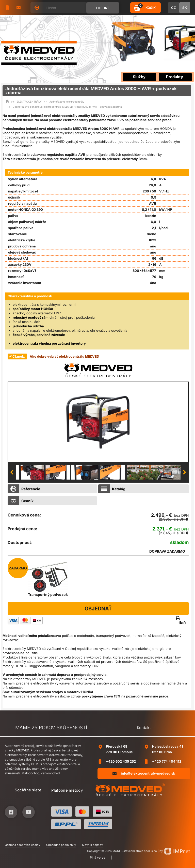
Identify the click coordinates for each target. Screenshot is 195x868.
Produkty (175, 77)
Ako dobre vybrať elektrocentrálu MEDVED (64, 356)
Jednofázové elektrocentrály (67, 102)
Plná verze (98, 857)
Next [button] (185, 472)
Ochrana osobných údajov (22, 845)
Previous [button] (12, 472)
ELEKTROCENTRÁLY (29, 102)
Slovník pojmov (92, 845)
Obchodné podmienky (61, 845)
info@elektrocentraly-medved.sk (144, 773)
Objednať (98, 609)
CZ (174, 8)
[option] (98, 422)
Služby (139, 77)
